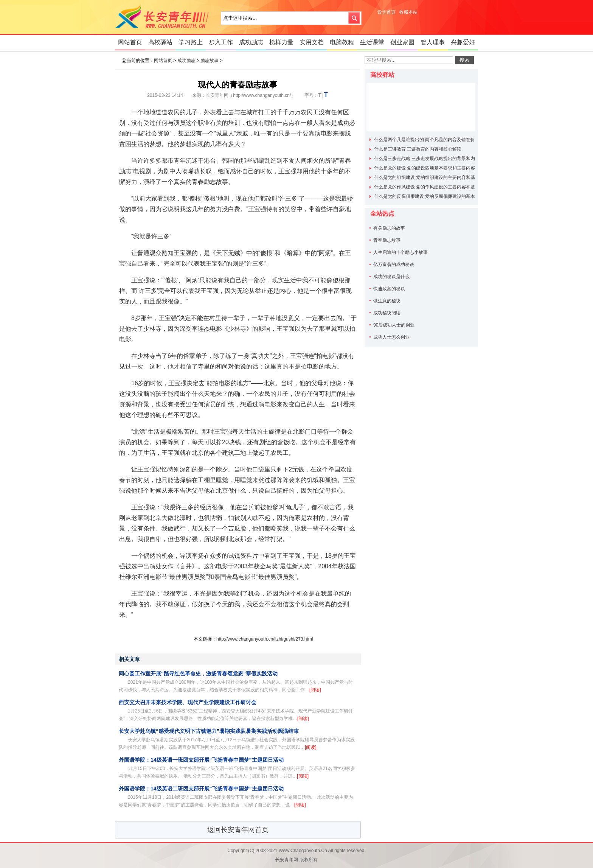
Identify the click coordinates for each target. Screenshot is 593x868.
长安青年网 (164, 17)
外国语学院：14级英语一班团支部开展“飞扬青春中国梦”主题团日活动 (201, 760)
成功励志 (251, 42)
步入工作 (221, 42)
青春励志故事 (387, 240)
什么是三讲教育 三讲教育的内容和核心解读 (418, 149)
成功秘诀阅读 (387, 313)
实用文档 (312, 42)
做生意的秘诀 (387, 301)
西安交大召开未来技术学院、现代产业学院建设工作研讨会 (188, 702)
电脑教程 (342, 42)
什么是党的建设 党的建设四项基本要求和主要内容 (425, 168)
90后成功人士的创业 (394, 325)
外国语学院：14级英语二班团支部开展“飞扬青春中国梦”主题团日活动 (201, 789)
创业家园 (402, 42)
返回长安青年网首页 (238, 830)
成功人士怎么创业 (391, 337)
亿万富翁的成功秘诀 (394, 264)
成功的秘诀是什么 (391, 277)
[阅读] (315, 690)
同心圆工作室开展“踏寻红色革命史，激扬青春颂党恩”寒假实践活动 (198, 674)
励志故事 (210, 61)
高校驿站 (160, 42)
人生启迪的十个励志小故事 (401, 252)
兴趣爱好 (463, 42)
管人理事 (433, 42)
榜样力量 (281, 42)
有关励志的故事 (389, 228)
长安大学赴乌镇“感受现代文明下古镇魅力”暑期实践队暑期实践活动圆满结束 (209, 731)
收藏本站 (408, 12)
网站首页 (130, 42)
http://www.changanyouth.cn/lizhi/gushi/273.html (265, 639)
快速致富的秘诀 (389, 289)
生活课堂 (372, 42)
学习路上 (191, 42)
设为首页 (387, 12)
